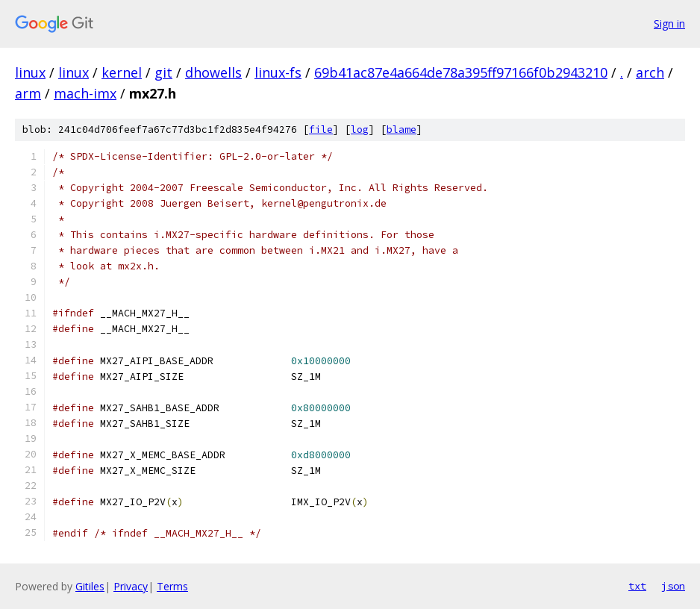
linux (30, 72)
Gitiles (90, 586)
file (321, 129)
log (360, 129)
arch (650, 72)
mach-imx (85, 93)
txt (637, 586)
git (163, 72)
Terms (172, 586)
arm (28, 93)
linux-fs (278, 72)
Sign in (669, 24)
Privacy (131, 586)
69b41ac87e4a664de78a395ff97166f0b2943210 (461, 72)
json (673, 586)
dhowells (213, 72)
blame (401, 129)
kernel (122, 72)
